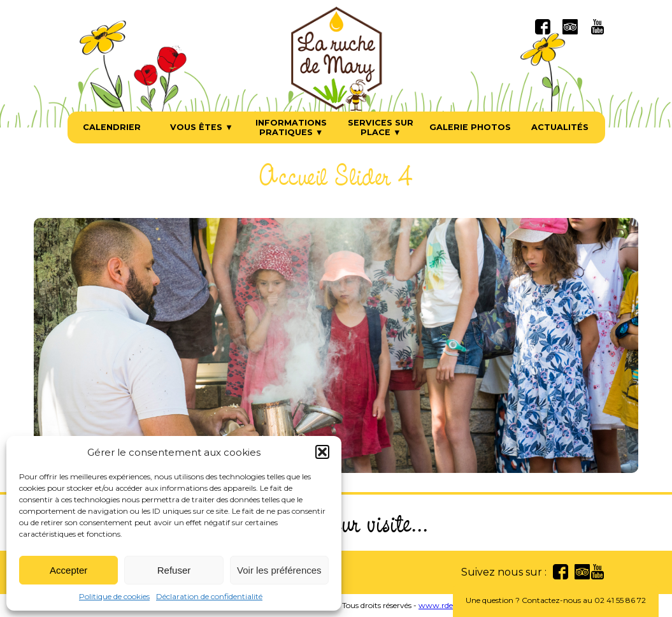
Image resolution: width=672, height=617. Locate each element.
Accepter (68, 570)
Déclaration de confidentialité (209, 596)
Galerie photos (470, 127)
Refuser (174, 570)
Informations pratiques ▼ (291, 127)
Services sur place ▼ (381, 127)
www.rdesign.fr (447, 605)
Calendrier (112, 127)
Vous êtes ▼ (202, 127)
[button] (322, 452)
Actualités (560, 127)
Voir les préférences (279, 570)
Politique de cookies (114, 596)
